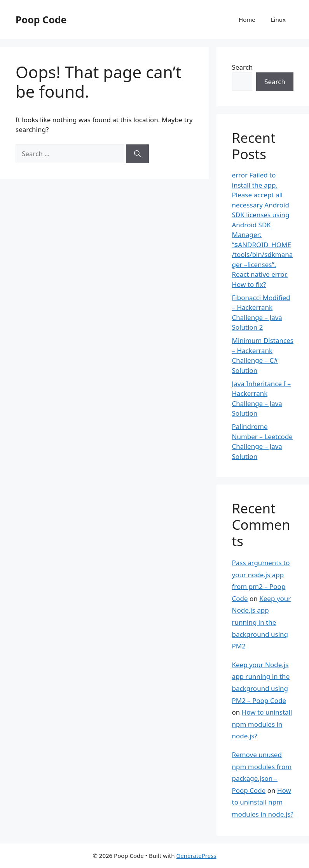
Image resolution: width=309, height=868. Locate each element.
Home (247, 19)
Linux (278, 19)
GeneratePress (196, 856)
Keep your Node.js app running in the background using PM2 (262, 622)
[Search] (137, 154)
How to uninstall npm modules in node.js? (262, 724)
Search (243, 67)
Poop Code (41, 19)
